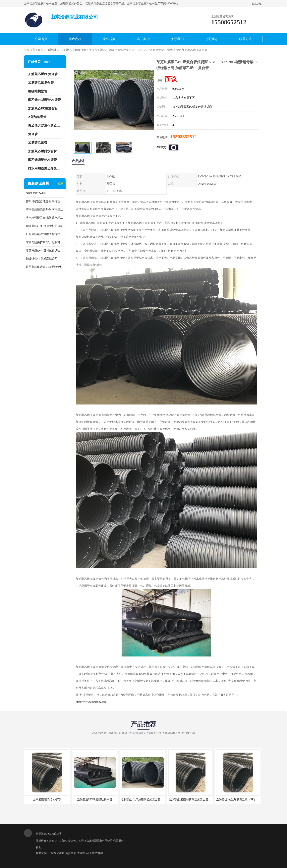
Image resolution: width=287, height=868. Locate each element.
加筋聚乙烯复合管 (41, 83)
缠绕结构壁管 (38, 91)
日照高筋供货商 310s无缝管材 (44, 267)
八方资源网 (58, 853)
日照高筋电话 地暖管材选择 (43, 234)
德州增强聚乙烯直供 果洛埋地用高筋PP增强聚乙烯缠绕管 (45, 201)
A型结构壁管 (37, 117)
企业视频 (109, 39)
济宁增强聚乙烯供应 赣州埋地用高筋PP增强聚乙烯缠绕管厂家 (45, 218)
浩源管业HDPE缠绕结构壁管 (95, 800)
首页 (41, 50)
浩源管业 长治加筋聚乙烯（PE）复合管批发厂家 (246, 800)
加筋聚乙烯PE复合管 (43, 74)
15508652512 (184, 137)
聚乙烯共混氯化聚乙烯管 (46, 125)
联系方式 (246, 39)
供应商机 (75, 39)
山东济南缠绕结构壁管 (47, 800)
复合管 (33, 134)
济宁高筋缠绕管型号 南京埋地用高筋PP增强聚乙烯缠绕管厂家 (45, 210)
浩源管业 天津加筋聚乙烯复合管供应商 (145, 800)
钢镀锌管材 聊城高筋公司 (42, 259)
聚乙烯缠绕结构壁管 (42, 160)
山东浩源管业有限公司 (99, 841)
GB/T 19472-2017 (36, 193)
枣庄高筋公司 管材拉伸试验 (43, 250)
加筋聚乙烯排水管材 (42, 151)
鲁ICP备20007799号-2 (74, 841)
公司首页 (41, 39)
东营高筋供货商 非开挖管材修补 (45, 242)
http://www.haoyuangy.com (91, 702)
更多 (61, 184)
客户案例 (143, 39)
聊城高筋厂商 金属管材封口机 (44, 226)
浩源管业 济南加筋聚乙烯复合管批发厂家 (194, 800)
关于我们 (177, 39)
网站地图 (97, 853)
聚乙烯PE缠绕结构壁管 (44, 100)
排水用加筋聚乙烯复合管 (46, 168)
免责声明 (71, 853)
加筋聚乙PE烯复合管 (73, 50)
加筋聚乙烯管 (38, 143)
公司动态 (211, 39)
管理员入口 (84, 853)
